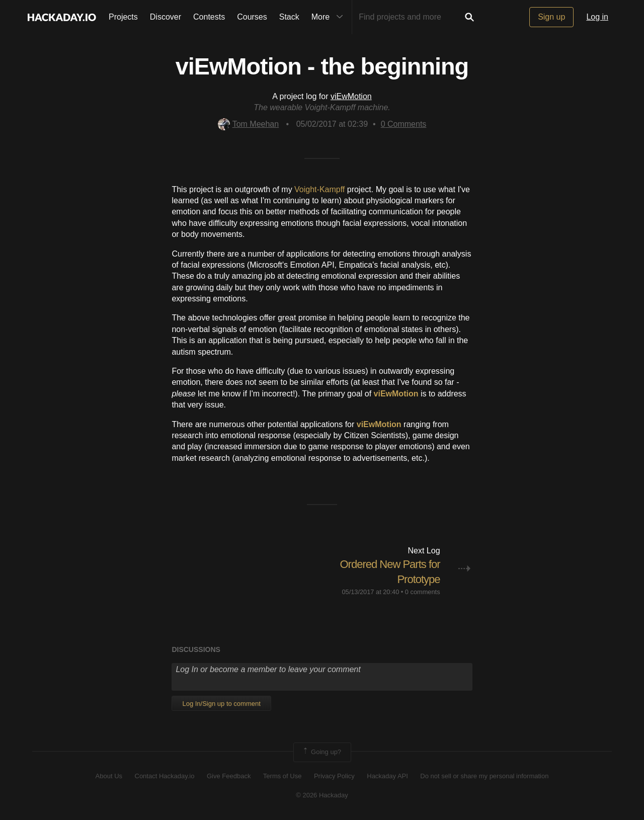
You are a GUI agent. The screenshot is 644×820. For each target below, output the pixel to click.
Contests (209, 17)
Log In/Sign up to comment (221, 704)
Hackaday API (387, 776)
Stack (289, 17)
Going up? (321, 752)
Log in (597, 17)
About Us (109, 776)
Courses (252, 17)
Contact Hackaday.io (165, 776)
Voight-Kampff (319, 189)
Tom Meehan (249, 124)
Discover (166, 17)
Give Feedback (229, 776)
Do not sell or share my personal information (484, 776)
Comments (404, 124)
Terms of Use (283, 776)
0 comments (423, 592)
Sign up (551, 17)
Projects (123, 17)
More (330, 17)
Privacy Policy (334, 776)
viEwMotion (351, 96)
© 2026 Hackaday (322, 795)
